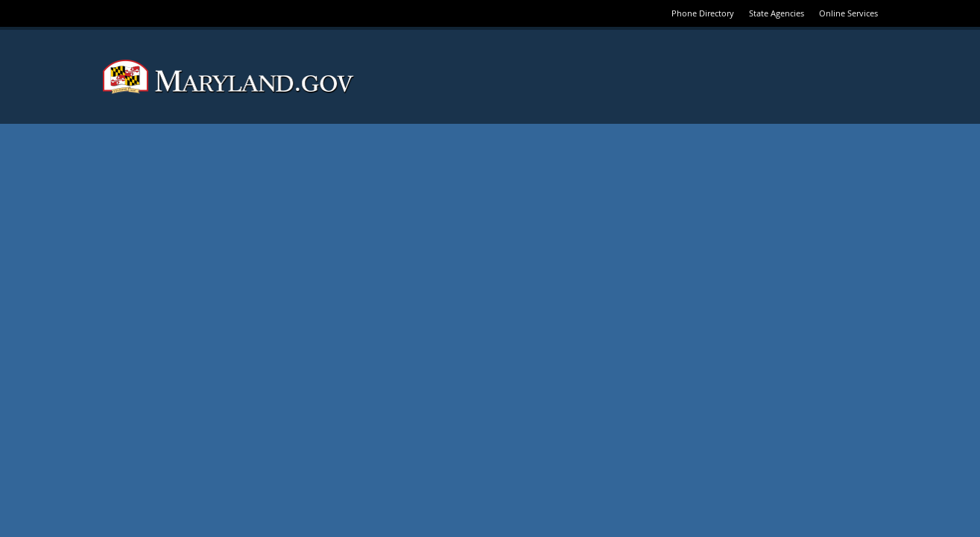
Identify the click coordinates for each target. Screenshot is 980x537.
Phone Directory (703, 13)
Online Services (848, 13)
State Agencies (777, 13)
